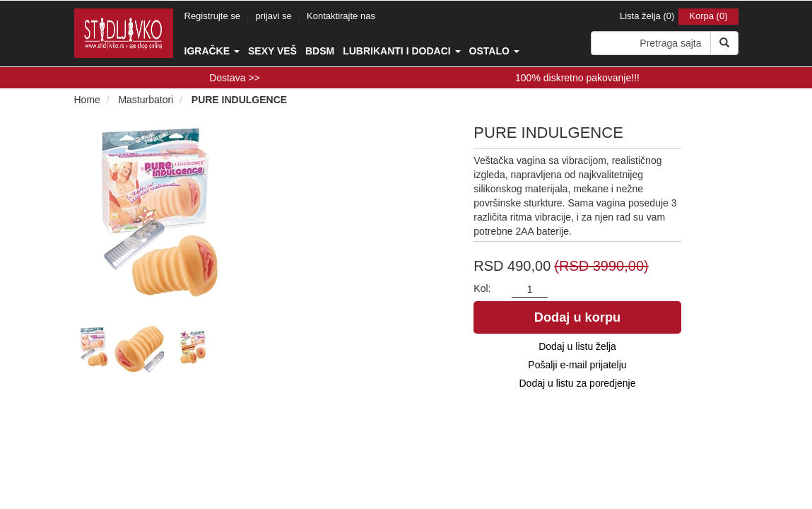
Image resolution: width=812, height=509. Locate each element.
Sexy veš (272, 51)
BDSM (320, 51)
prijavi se (273, 16)
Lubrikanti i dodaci (401, 51)
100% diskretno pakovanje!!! (577, 78)
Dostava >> (235, 78)
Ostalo (494, 51)
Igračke (212, 51)
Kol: (482, 288)
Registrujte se (212, 16)
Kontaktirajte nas (341, 16)
